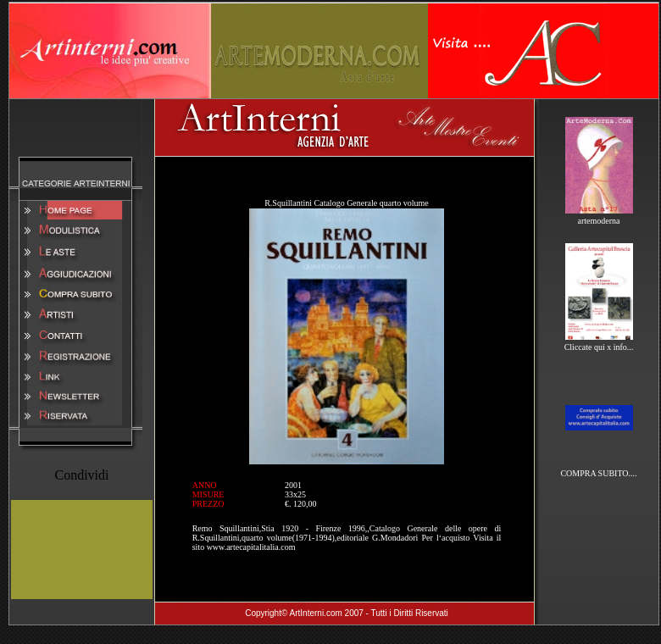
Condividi (81, 475)
